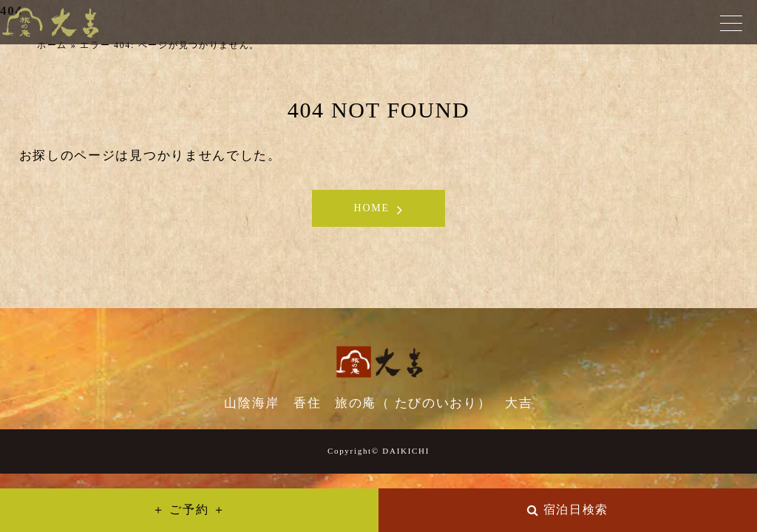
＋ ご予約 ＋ (189, 509)
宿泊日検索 (576, 509)
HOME (372, 208)
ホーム (52, 45)
